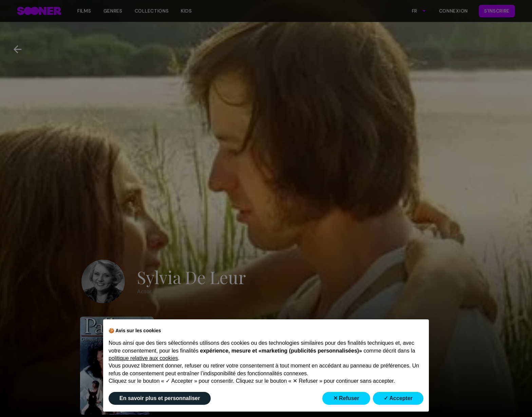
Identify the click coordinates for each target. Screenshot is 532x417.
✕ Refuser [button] (346, 398)
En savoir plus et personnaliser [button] (160, 398)
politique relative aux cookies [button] (143, 358)
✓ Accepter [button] (398, 398)
